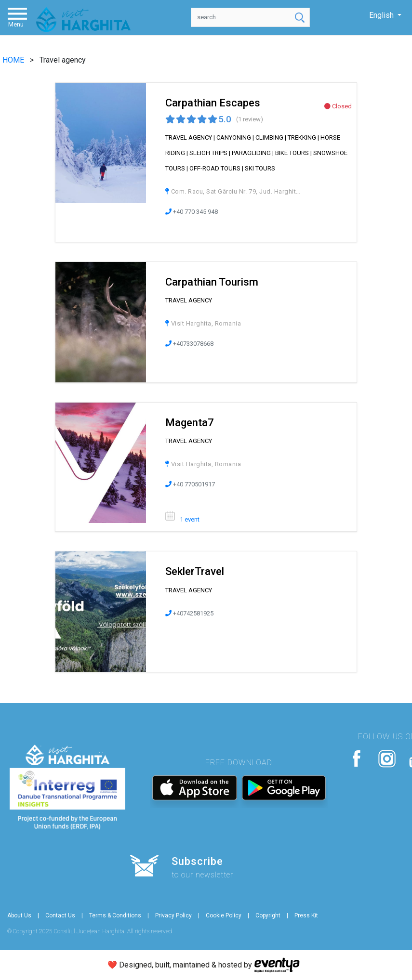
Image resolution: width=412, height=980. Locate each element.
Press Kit (306, 915)
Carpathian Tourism (212, 282)
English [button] (382, 15)
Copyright (268, 915)
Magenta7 (190, 423)
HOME (14, 60)
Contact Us (60, 915)
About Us (19, 915)
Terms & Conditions (115, 915)
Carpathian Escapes (213, 103)
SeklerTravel (195, 571)
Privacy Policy (173, 915)
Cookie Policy (224, 915)
